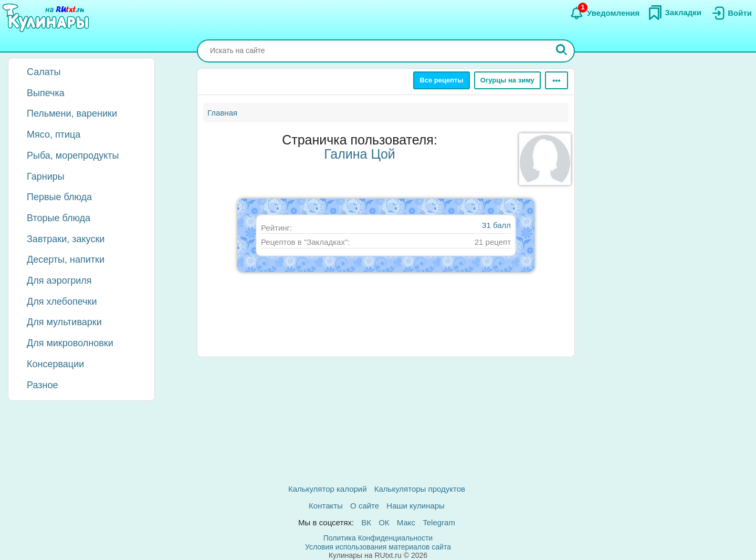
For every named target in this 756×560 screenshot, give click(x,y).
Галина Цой (360, 154)
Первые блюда (59, 197)
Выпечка (46, 93)
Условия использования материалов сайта (378, 547)
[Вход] (731, 13)
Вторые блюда (59, 218)
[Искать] (562, 51)
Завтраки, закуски (66, 239)
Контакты (326, 506)
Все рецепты (441, 80)
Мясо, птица (54, 134)
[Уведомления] (605, 13)
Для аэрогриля (59, 281)
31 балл (496, 225)
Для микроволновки (70, 343)
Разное (42, 385)
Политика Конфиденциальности (378, 538)
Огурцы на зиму (507, 80)
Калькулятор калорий (328, 489)
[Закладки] (675, 13)
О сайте (365, 506)
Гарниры (46, 177)
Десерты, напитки (66, 260)
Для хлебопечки (62, 302)
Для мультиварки (64, 322)
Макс (406, 522)
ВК (366, 522)
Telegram (439, 522)
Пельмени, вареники (72, 113)
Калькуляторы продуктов (420, 489)
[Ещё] (556, 80)
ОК (384, 522)
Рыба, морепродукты (73, 155)
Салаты (44, 72)
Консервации (55, 364)
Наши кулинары (416, 506)
